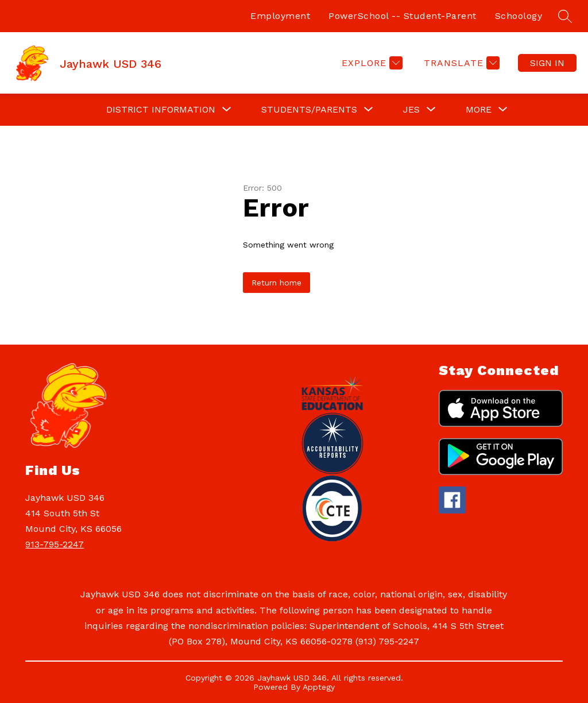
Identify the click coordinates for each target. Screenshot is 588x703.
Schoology (519, 16)
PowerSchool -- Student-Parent (403, 16)
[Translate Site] (460, 63)
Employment (280, 16)
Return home (276, 283)
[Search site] (565, 16)
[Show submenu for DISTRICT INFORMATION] (161, 110)
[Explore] (371, 63)
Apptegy (319, 687)
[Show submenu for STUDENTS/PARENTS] (309, 110)
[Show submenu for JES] (411, 110)
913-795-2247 (55, 544)
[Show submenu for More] (479, 110)
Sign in (547, 63)
